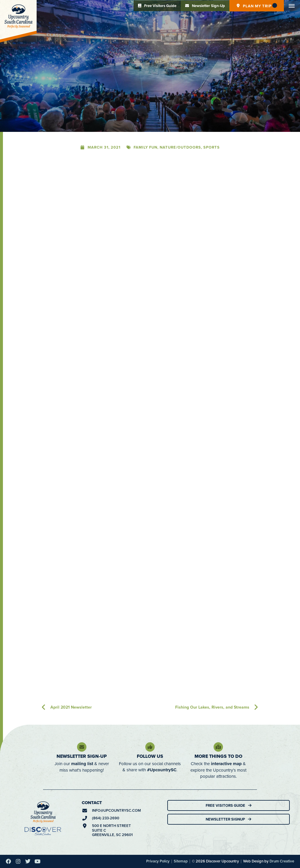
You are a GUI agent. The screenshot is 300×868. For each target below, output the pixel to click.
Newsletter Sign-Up (82, 756)
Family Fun (145, 147)
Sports (212, 147)
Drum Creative (282, 861)
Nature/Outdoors (180, 147)
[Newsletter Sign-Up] (82, 747)
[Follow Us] (150, 747)
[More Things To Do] (218, 747)
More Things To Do (218, 756)
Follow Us (150, 756)
